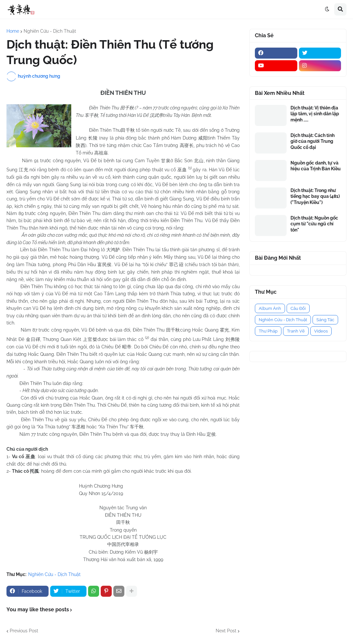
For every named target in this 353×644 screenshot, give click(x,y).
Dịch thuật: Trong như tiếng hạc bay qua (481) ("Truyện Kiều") (315, 196)
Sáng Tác (325, 320)
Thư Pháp (268, 331)
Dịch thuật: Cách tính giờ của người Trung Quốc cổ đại (313, 141)
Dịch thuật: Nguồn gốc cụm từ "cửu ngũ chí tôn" (314, 224)
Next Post (226, 631)
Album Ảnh (270, 308)
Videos (321, 331)
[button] (327, 9)
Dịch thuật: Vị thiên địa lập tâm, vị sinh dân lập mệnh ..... (315, 114)
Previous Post (24, 631)
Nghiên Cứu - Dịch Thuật (50, 31)
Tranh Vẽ (296, 331)
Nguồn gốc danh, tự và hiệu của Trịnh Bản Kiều (316, 166)
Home (13, 31)
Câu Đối (298, 308)
